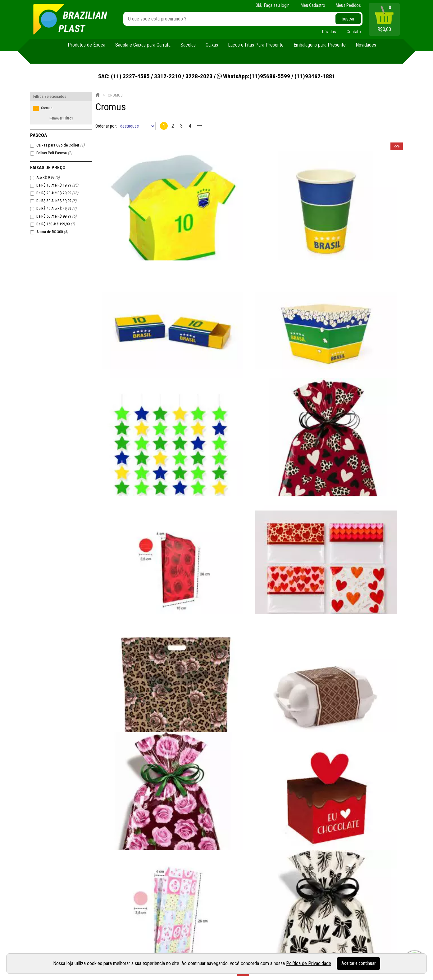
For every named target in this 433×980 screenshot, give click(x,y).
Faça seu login (277, 5)
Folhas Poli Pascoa (54, 153)
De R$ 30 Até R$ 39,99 (56, 201)
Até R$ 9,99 (48, 177)
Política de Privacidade (309, 963)
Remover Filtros (61, 118)
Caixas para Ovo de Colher (60, 145)
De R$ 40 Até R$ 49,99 (56, 208)
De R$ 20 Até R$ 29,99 (57, 193)
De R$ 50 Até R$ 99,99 (56, 216)
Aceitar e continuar (358, 963)
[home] (70, 19)
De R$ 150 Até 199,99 (56, 224)
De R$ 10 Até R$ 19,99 (57, 185)
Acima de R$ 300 (52, 232)
